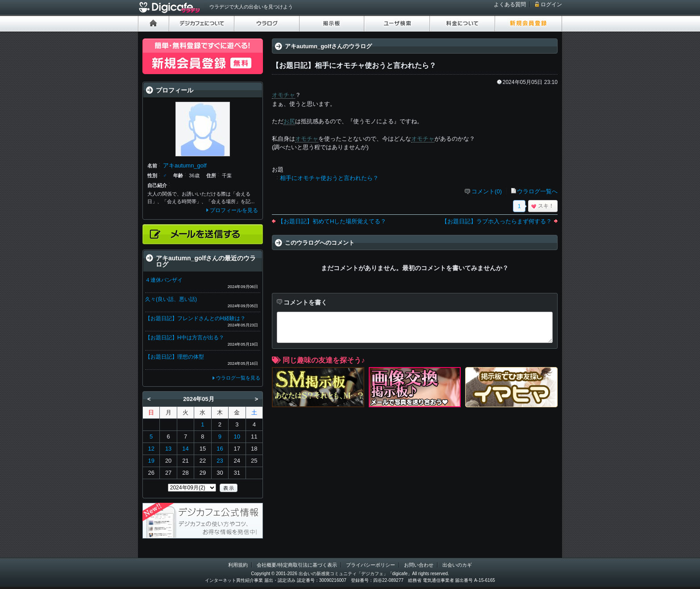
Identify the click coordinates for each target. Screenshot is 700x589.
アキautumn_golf (185, 165)
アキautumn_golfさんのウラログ (328, 46)
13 (168, 449)
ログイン (551, 4)
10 (237, 437)
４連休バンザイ (164, 280)
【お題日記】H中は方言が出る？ (185, 338)
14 (185, 449)
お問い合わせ (419, 565)
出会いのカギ (457, 565)
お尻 (289, 121)
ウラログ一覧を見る (238, 378)
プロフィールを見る (234, 210)
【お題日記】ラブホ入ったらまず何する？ (497, 221)
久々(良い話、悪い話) (171, 299)
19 (151, 461)
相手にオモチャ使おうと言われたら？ (329, 178)
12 (151, 449)
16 (220, 449)
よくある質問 (510, 4)
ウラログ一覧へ (537, 191)
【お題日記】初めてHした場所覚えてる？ (332, 221)
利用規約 (238, 565)
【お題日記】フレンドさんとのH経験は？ (195, 318)
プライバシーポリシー (371, 565)
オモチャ (283, 95)
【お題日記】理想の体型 (175, 357)
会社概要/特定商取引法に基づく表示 (297, 565)
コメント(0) (487, 191)
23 (220, 461)
